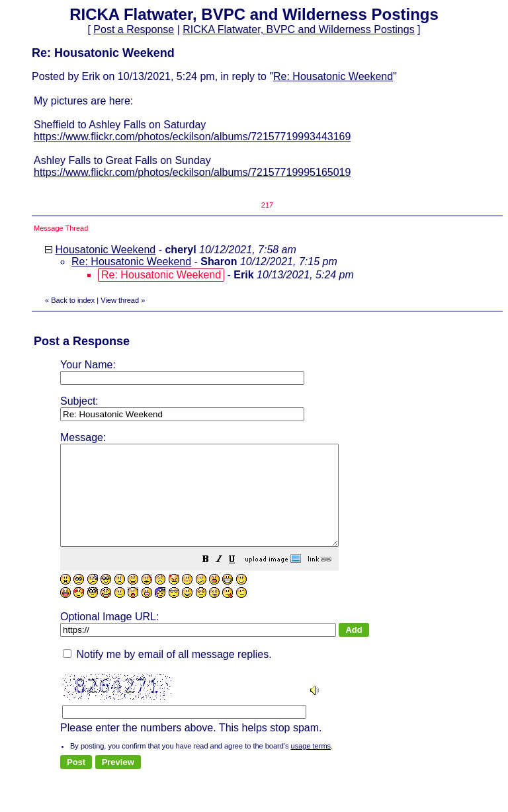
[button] (239, 580)
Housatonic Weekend (105, 250)
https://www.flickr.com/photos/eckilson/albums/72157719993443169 (192, 137)
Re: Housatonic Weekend (333, 76)
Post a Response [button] (134, 29)
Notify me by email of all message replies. (167, 674)
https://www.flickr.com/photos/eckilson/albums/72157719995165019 (192, 172)
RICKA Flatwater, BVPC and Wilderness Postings (298, 29)
